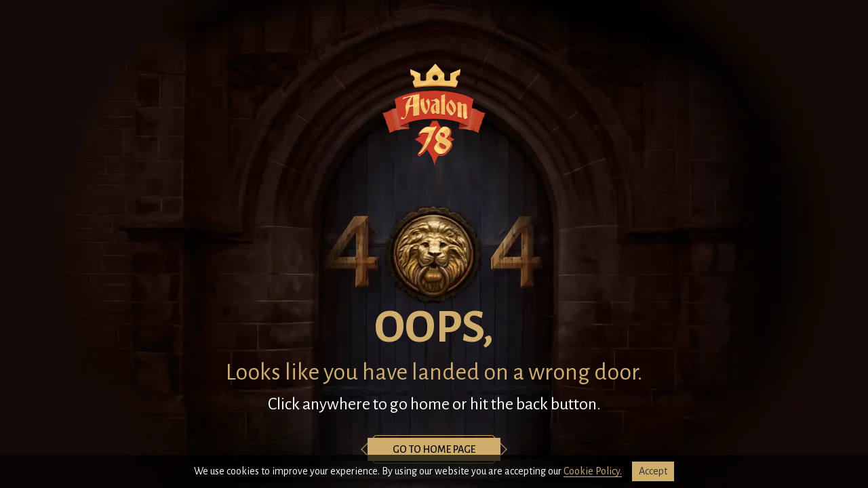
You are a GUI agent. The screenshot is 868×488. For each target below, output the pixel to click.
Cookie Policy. (593, 471)
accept (653, 471)
